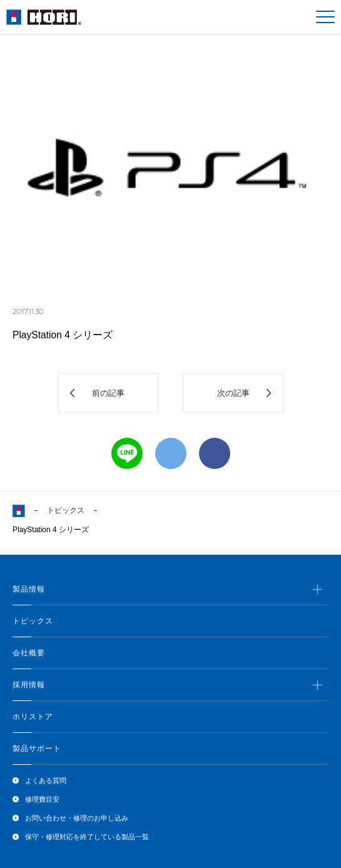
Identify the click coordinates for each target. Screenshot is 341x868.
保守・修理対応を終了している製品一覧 (87, 837)
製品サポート (37, 749)
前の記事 (108, 393)
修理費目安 (42, 799)
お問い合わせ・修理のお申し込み (77, 818)
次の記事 (233, 393)
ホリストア (33, 717)
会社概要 (29, 653)
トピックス (66, 510)
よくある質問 (46, 780)
